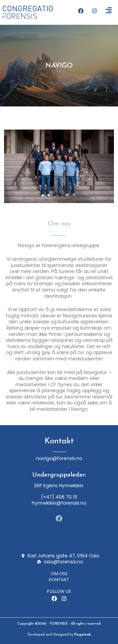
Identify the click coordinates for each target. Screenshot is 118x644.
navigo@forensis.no (59, 458)
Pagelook (83, 635)
